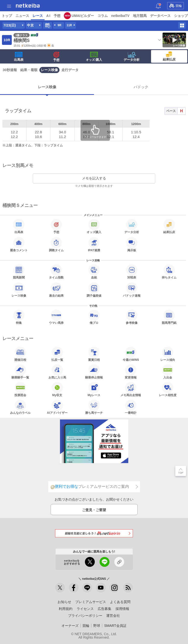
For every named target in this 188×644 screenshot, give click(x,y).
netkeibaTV (120, 16)
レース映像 (49, 70)
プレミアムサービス (91, 602)
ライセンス (85, 609)
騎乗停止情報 (94, 372)
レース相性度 (168, 389)
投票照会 (20, 389)
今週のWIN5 (131, 354)
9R (59, 25)
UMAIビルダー (83, 16)
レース (38, 16)
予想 (57, 16)
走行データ (70, 70)
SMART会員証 (115, 626)
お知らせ (64, 602)
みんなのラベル (20, 407)
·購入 (94, 57)
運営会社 (113, 616)
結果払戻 (169, 56)
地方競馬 (140, 16)
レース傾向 (168, 354)
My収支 (57, 389)
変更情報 (131, 372)
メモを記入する (94, 178)
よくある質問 (120, 602)
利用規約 (66, 609)
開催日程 (20, 354)
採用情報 (122, 609)
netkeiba (28, 6)
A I (48, 16)
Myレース (94, 389)
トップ (7, 16)
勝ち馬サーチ (94, 407)
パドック (141, 87)
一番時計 (131, 407)
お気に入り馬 (57, 372)
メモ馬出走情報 (131, 389)
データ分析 (132, 57)
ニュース (22, 16)
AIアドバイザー (57, 407)
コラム (103, 16)
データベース (160, 16)
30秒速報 (10, 70)
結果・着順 (29, 70)
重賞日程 (94, 354)
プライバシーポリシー (85, 616)
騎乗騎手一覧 (20, 372)
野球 (97, 626)
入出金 (168, 372)
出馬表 (19, 57)
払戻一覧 (57, 354)
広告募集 (105, 609)
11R (69, 25)
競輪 (176, 6)
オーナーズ (70, 626)
